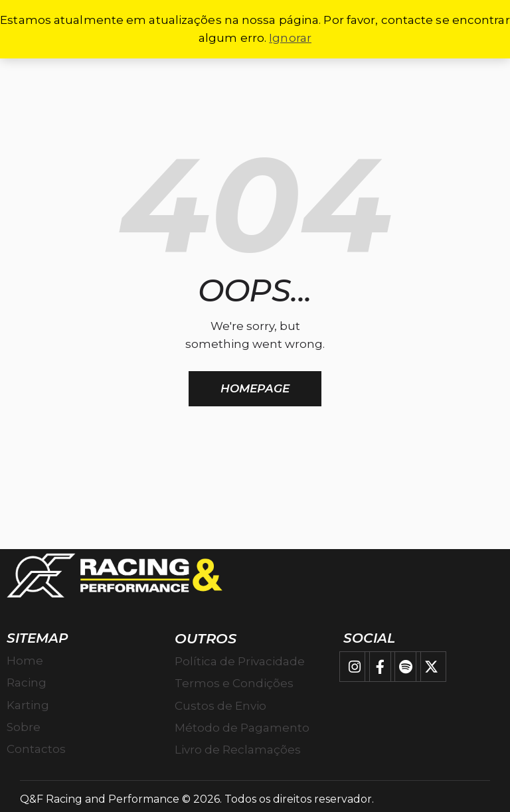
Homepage (255, 388)
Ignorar (290, 38)
